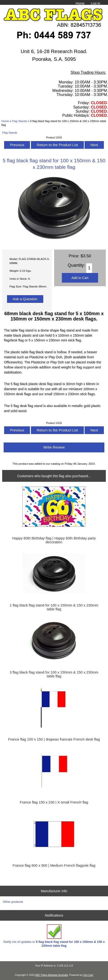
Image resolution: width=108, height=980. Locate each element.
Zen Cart (88, 975)
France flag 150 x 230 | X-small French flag (54, 802)
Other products (13, 902)
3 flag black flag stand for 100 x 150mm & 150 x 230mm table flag (54, 674)
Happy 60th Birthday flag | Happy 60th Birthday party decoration (54, 540)
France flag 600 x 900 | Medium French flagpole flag (54, 865)
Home (80, 3)
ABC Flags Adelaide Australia (51, 975)
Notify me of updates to (54, 936)
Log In (96, 3)
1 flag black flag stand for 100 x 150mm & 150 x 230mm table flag (54, 607)
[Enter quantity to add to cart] (89, 268)
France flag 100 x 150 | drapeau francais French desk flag (54, 739)
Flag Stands (20, 121)
